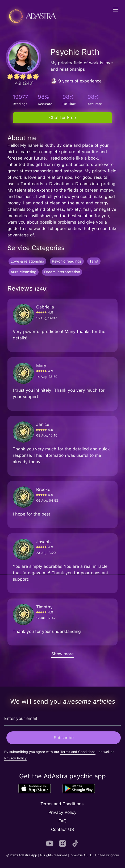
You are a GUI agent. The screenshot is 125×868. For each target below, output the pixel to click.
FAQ (62, 821)
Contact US (62, 829)
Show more (62, 654)
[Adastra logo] (31, 16)
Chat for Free (62, 118)
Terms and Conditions (78, 752)
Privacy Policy (15, 758)
